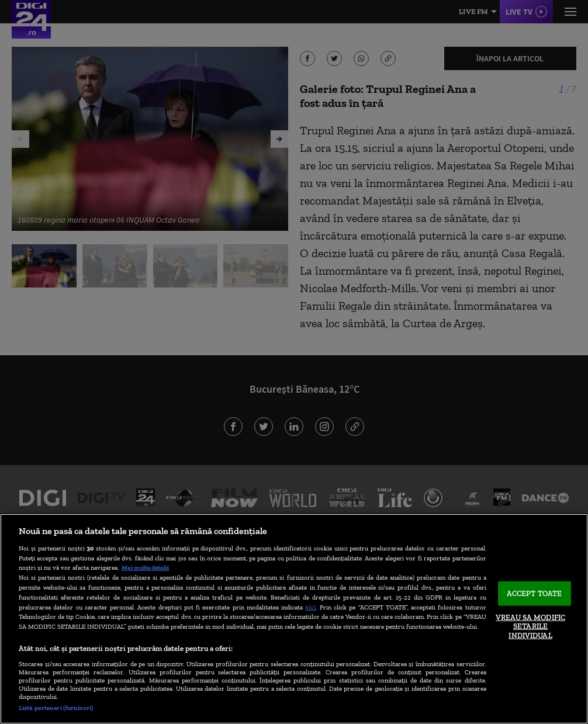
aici (310, 607)
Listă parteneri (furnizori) (56, 708)
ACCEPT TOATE (535, 593)
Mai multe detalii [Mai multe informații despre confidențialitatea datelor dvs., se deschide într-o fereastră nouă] (145, 567)
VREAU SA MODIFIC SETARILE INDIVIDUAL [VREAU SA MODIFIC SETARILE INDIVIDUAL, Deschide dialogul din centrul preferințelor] (530, 626)
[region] (294, 619)
